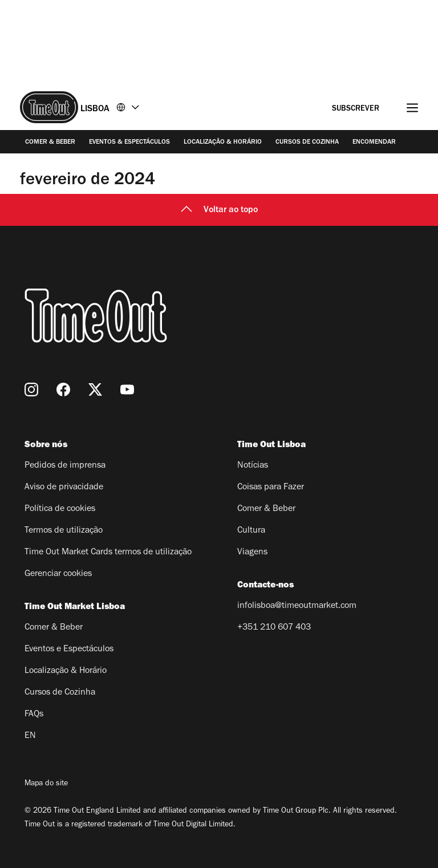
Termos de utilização (64, 531)
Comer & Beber (50, 143)
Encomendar (374, 143)
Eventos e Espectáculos (69, 650)
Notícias (253, 466)
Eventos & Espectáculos (129, 143)
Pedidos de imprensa (65, 466)
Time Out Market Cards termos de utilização (108, 553)
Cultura (251, 531)
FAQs (34, 715)
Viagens (252, 553)
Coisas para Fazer (271, 488)
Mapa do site (46, 784)
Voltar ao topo (219, 210)
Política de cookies (60, 509)
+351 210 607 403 (274, 628)
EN (30, 736)
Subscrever (356, 109)
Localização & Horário (223, 143)
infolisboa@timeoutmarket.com (297, 606)
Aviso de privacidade (64, 488)
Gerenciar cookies (58, 574)
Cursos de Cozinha (307, 143)
